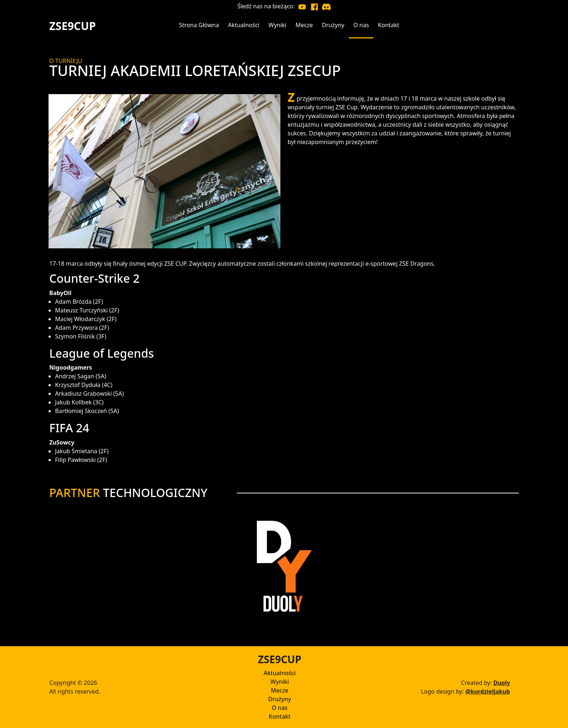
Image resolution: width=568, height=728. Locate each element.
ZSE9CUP (72, 26)
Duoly (502, 683)
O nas (280, 708)
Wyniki (279, 682)
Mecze (280, 690)
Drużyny (279, 699)
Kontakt (280, 716)
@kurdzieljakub (488, 691)
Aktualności (280, 673)
